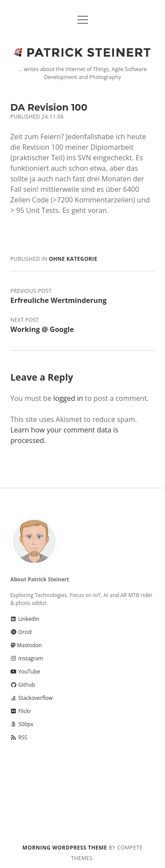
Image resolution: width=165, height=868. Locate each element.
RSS (19, 737)
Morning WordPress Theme (65, 848)
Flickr (20, 711)
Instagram (27, 658)
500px (22, 724)
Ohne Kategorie (73, 259)
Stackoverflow (31, 698)
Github (22, 685)
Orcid (21, 632)
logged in (68, 398)
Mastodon (26, 645)
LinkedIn (25, 619)
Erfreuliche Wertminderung (58, 300)
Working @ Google (42, 329)
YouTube (25, 672)
